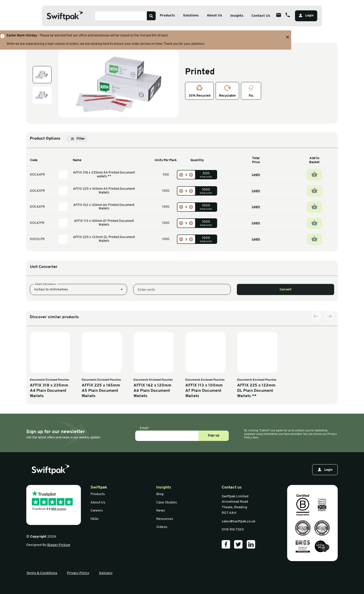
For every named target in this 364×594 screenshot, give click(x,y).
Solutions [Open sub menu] (191, 16)
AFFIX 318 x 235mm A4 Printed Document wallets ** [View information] (104, 175)
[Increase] (191, 175)
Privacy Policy (78, 573)
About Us (98, 503)
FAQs (95, 519)
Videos (162, 527)
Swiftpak (99, 487)
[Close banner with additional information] (288, 37)
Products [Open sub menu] (167, 16)
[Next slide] (329, 382)
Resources (165, 519)
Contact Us (261, 16)
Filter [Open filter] (78, 139)
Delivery (106, 573)
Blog (160, 494)
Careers (97, 511)
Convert (286, 318)
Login (256, 175)
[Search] (151, 16)
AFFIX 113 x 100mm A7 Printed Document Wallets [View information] (104, 223)
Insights (237, 16)
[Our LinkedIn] (251, 544)
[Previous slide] (316, 382)
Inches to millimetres (51, 318)
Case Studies (167, 503)
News (161, 511)
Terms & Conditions (42, 573)
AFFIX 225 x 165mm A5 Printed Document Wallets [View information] (104, 191)
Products (98, 494)
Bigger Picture (59, 545)
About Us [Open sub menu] (214, 16)
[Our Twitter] (238, 544)
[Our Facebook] (226, 544)
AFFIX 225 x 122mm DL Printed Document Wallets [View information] (104, 239)
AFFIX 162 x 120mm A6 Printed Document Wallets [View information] (104, 207)
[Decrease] (181, 175)
